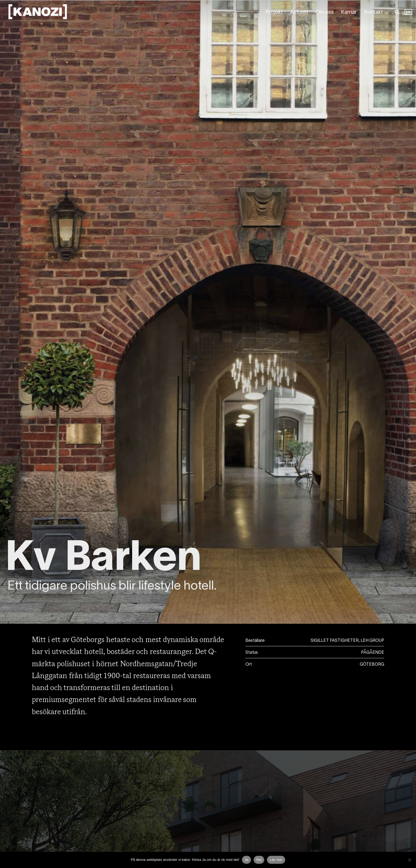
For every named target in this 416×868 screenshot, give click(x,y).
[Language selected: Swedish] (408, 12)
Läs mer (276, 860)
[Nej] (409, 860)
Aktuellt (299, 12)
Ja (246, 860)
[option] (408, 12)
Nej (259, 860)
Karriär (349, 12)
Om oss (325, 12)
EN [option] (408, 12)
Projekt (274, 12)
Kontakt (373, 12)
